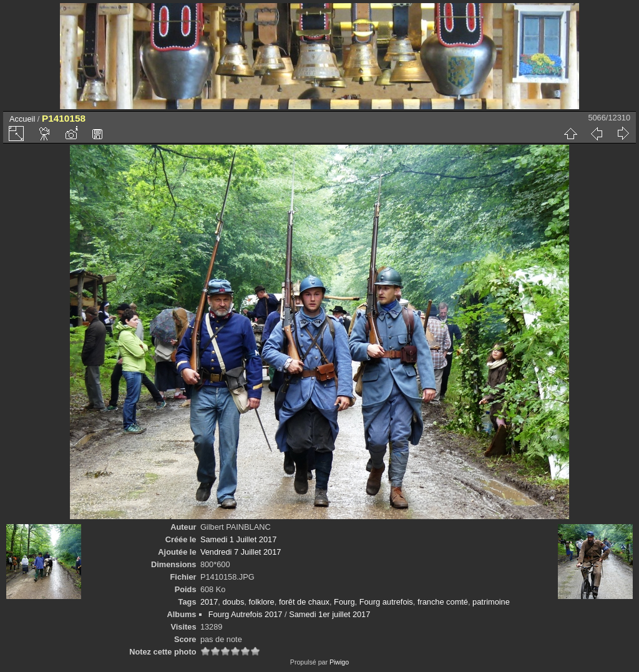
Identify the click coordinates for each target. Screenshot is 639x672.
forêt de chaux (304, 602)
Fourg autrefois (386, 602)
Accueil (22, 119)
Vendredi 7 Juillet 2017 (241, 552)
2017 (209, 602)
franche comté (443, 602)
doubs (233, 602)
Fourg (344, 602)
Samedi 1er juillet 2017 (329, 614)
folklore (261, 602)
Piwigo (339, 662)
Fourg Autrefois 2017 (246, 614)
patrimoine (491, 602)
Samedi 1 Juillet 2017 (238, 539)
